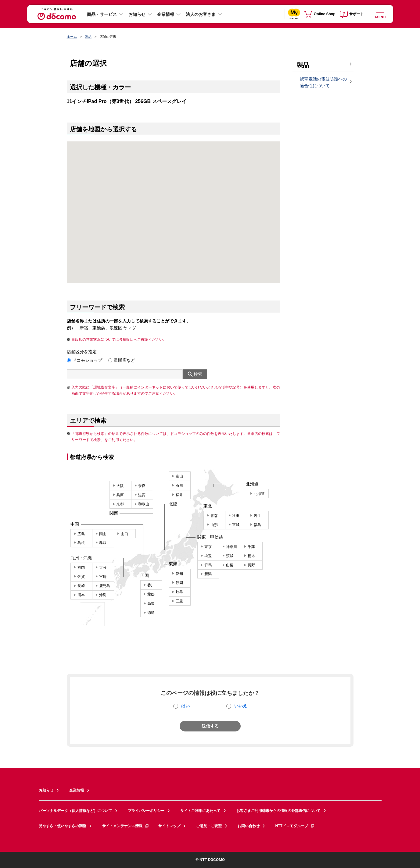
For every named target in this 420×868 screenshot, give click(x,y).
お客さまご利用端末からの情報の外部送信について (278, 811)
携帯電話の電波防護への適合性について (323, 82)
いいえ (241, 706)
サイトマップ (169, 826)
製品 (88, 37)
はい (185, 706)
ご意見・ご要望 (209, 826)
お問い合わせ (249, 826)
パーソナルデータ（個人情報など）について (75, 811)
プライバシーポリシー (146, 811)
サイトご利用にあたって (200, 811)
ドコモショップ (87, 360)
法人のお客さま (201, 14)
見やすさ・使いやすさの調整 (63, 826)
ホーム (72, 37)
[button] (174, 205)
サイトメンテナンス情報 (126, 826)
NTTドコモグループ (295, 826)
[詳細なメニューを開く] (380, 14)
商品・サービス (102, 14)
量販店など (124, 360)
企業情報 (166, 14)
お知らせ (137, 14)
